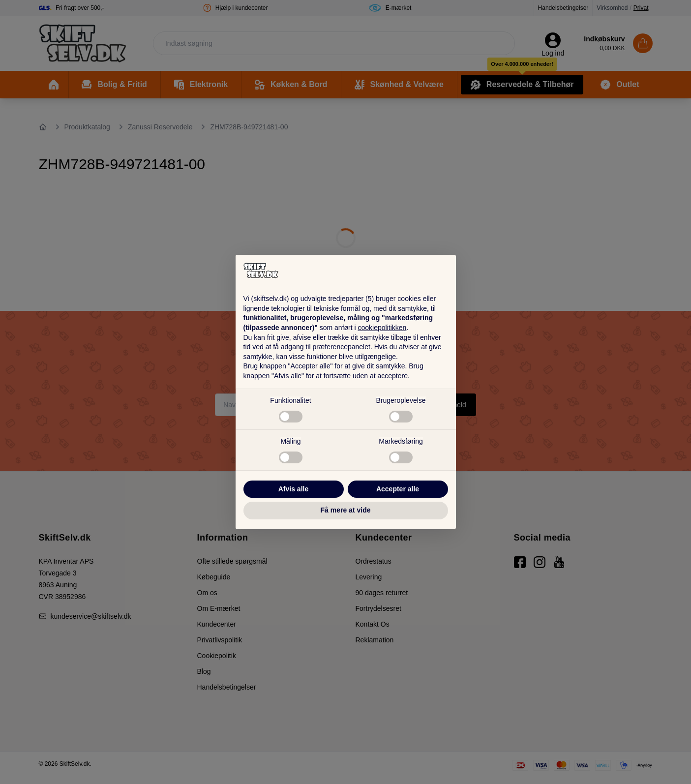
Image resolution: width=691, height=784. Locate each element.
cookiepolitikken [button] (382, 328)
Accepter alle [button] (398, 489)
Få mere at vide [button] (346, 510)
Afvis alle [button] (293, 489)
